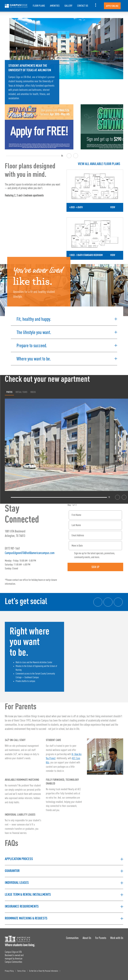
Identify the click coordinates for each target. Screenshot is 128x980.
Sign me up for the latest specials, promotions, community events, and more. (95, 554)
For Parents (101, 936)
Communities (72, 936)
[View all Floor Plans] (95, 164)
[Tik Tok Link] (118, 601)
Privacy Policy (9, 969)
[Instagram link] (108, 601)
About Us (87, 936)
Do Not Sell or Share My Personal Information (44, 969)
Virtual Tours (21, 390)
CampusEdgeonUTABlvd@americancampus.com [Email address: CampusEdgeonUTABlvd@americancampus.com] (30, 551)
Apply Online (112, 6)
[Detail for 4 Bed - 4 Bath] (95, 191)
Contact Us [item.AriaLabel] (83, 6)
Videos (33, 390)
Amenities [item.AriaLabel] (55, 6)
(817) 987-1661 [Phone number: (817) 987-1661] (12, 547)
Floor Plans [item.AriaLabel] (39, 6)
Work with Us (117, 936)
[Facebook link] (98, 601)
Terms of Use (21, 969)
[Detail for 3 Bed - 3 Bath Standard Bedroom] (95, 238)
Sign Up (95, 565)
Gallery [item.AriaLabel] (68, 6)
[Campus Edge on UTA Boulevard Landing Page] (16, 6)
